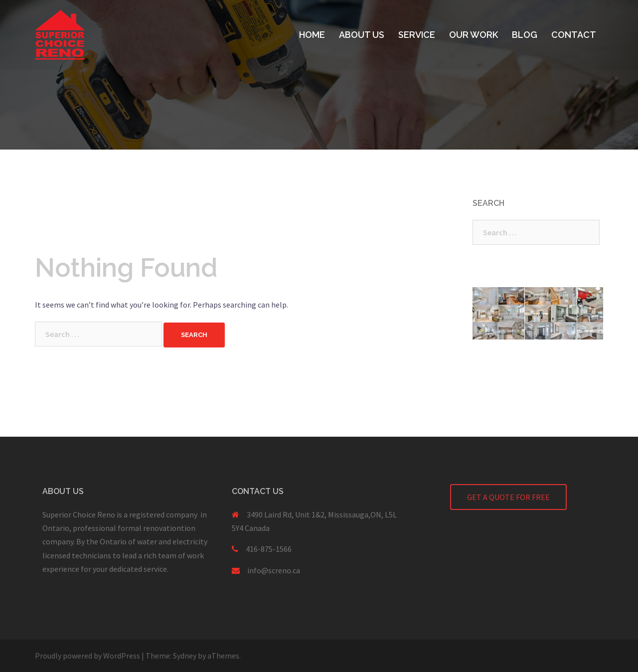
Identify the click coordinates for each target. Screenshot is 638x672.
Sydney (185, 656)
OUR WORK (474, 35)
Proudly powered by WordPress (87, 656)
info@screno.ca (274, 570)
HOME (312, 35)
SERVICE (417, 35)
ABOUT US (362, 35)
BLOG (525, 35)
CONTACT (574, 35)
